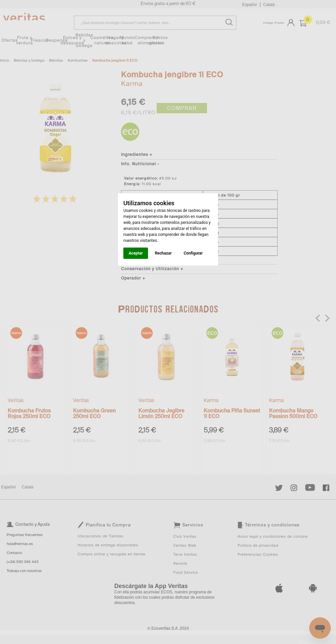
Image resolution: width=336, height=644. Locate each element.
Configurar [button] (193, 253)
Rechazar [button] (163, 253)
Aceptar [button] (136, 253)
